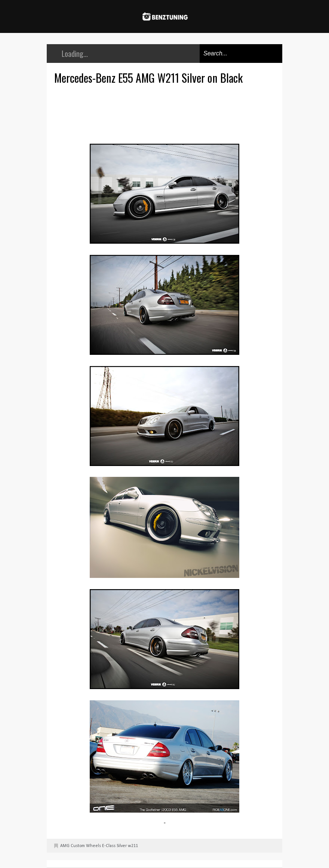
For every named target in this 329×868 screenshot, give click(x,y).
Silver (122, 846)
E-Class (109, 846)
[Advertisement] (166, 113)
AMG (65, 846)
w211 (133, 846)
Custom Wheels (86, 846)
